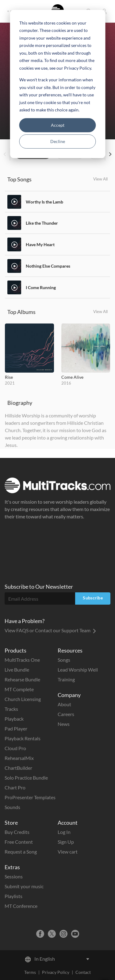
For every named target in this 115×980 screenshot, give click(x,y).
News (64, 724)
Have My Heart (40, 244)
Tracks (11, 709)
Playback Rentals (23, 738)
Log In (64, 832)
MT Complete (19, 689)
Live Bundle (17, 670)
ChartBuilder (18, 768)
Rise (9, 377)
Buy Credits (17, 832)
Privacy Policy (56, 972)
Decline (58, 141)
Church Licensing (23, 699)
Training (66, 679)
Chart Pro (15, 787)
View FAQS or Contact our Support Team (50, 630)
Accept (58, 125)
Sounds (12, 807)
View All (100, 179)
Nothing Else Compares (48, 266)
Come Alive (72, 377)
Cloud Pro (15, 748)
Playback (14, 719)
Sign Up (66, 842)
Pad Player (16, 728)
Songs (64, 660)
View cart (68, 852)
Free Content (19, 842)
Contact (83, 972)
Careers (66, 714)
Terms (30, 972)
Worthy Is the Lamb (44, 202)
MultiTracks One (22, 660)
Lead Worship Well (78, 670)
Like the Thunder (42, 223)
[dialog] (57, 84)
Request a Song (21, 852)
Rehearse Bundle (22, 679)
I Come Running (41, 287)
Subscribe (93, 598)
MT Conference (21, 906)
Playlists (13, 896)
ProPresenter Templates (30, 797)
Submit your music (24, 886)
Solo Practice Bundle (26, 778)
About (64, 704)
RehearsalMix (19, 758)
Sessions (14, 876)
